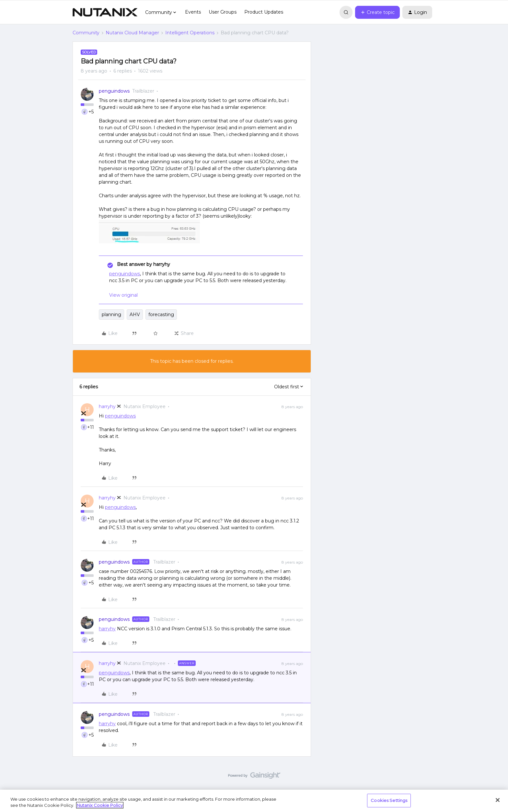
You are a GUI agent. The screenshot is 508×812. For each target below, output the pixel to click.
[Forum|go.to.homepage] (105, 12)
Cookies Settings (389, 800)
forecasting (161, 315)
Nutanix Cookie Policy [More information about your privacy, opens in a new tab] (100, 805)
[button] (377, 12)
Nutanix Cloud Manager (132, 33)
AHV (135, 315)
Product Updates (264, 12)
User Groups (223, 12)
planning (111, 315)
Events (193, 12)
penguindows (114, 91)
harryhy (107, 406)
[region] (254, 801)
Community (86, 33)
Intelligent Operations (190, 33)
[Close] (498, 800)
